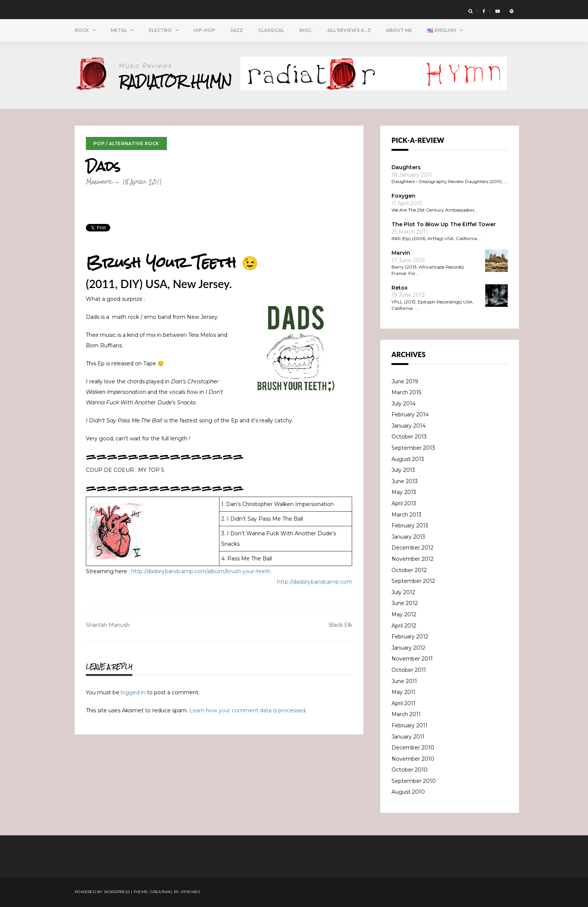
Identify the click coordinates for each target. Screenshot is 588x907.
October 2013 (409, 437)
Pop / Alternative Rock (126, 143)
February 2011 (409, 725)
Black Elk (340, 625)
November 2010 (413, 759)
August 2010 (408, 792)
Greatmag (161, 892)
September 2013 (413, 448)
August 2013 (408, 459)
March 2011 (406, 714)
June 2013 (405, 481)
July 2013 (403, 470)
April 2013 (404, 503)
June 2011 (404, 681)
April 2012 (404, 626)
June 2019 (405, 381)
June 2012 (405, 603)
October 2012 (409, 570)
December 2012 (412, 548)
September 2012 (413, 581)
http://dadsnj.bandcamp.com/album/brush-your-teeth (201, 571)
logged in (133, 692)
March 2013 (406, 515)
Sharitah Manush (108, 625)
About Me (399, 30)
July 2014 (403, 404)
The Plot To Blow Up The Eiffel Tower (444, 224)
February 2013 (410, 526)
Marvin (401, 253)
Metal (119, 30)
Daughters (406, 167)
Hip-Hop (204, 30)
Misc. (306, 30)
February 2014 (410, 414)
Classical (271, 30)
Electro (160, 30)
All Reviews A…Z (349, 30)
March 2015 (406, 392)
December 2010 (413, 748)
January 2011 (408, 737)
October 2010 (409, 770)
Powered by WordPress (102, 892)
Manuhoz (99, 182)
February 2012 (410, 637)
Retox (400, 288)
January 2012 (408, 648)
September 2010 (414, 781)
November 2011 (412, 659)
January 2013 (408, 537)
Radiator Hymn (175, 81)
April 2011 (403, 703)
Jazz (237, 30)
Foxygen (403, 196)
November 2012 (412, 559)
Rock (82, 30)
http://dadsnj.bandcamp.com (315, 582)
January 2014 (409, 426)
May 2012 (404, 614)
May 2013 (404, 492)
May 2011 (403, 692)
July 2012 (403, 592)
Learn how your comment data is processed (247, 710)
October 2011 (409, 670)
